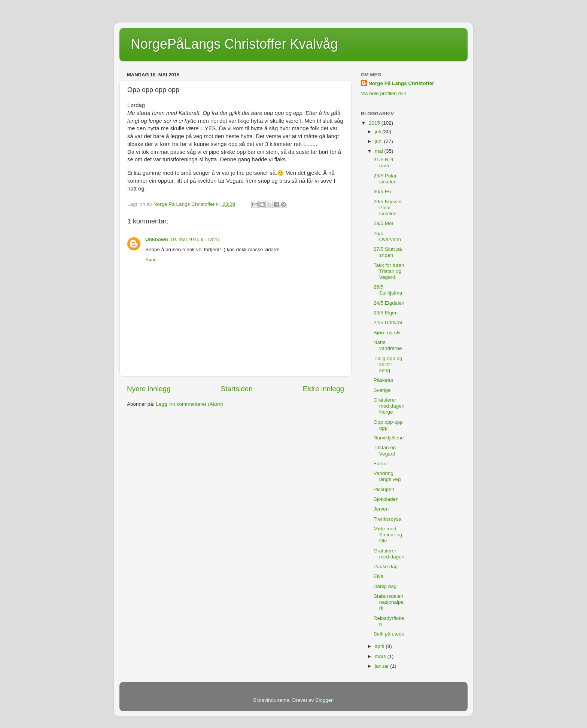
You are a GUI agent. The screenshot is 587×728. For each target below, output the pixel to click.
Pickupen (384, 489)
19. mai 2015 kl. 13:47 (195, 239)
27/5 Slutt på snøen (388, 252)
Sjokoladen (386, 499)
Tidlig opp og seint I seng (388, 364)
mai (380, 151)
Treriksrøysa (388, 519)
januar (382, 666)
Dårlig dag (385, 586)
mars (381, 656)
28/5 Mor (384, 223)
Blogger (324, 700)
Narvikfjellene (389, 438)
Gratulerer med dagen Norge (389, 406)
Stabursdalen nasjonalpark (389, 602)
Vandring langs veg (387, 476)
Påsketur (384, 380)
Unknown (157, 239)
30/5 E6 (382, 191)
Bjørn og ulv (387, 333)
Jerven (381, 509)
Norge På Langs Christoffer (401, 83)
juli (378, 132)
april (380, 646)
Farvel (381, 464)
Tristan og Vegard (385, 450)
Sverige (382, 390)
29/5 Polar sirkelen (385, 179)
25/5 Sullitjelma (388, 290)
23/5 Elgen (386, 313)
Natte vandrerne (388, 345)
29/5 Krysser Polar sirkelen (388, 208)
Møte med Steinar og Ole (388, 535)
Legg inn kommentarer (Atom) (189, 404)
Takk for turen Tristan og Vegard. (389, 271)
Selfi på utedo (389, 634)
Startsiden (237, 389)
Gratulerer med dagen (389, 554)
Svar (150, 260)
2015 (375, 123)
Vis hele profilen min (384, 93)
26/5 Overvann (387, 236)
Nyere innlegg (149, 389)
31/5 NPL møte (384, 163)
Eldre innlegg (323, 389)
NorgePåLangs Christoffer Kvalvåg (234, 44)
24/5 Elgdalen (389, 303)
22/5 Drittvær (388, 322)
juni (379, 141)
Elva (378, 576)
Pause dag (386, 566)
